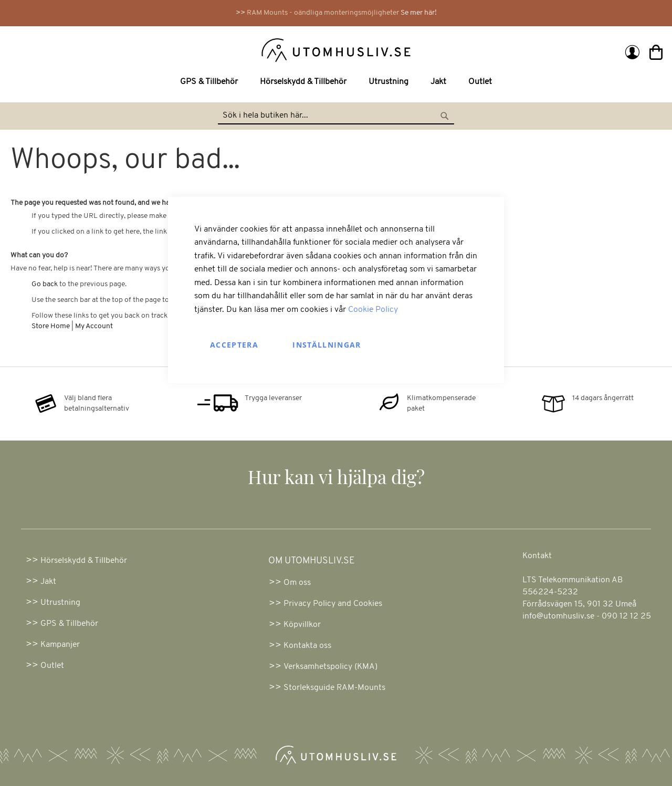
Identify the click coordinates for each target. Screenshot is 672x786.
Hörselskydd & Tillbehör (84, 561)
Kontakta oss (307, 646)
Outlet (52, 666)
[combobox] (336, 116)
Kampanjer (60, 645)
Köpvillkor (302, 625)
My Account (94, 326)
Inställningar (327, 344)
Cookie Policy (373, 310)
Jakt (48, 582)
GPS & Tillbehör (69, 624)
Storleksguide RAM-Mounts (334, 688)
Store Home (51, 326)
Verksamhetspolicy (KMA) (330, 667)
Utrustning (60, 603)
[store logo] (175, 49)
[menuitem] (211, 82)
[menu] (336, 82)
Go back (45, 284)
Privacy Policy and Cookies (333, 604)
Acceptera (234, 344)
